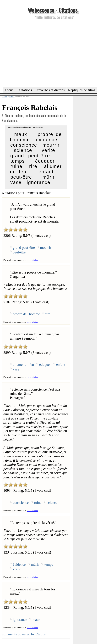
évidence (47, 140)
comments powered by (24, 634)
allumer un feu (23, 365)
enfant (46, 172)
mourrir (51, 145)
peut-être (21, 177)
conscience (24, 145)
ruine (16, 166)
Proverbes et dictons (50, 90)
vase (16, 182)
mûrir (48, 177)
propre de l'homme (26, 314)
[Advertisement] (30, 53)
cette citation (32, 260)
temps (18, 161)
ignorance (39, 182)
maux (21, 134)
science (23, 150)
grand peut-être (30, 156)
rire (33, 166)
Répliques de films (82, 90)
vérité (48, 150)
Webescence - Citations (53, 10)
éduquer (45, 161)
